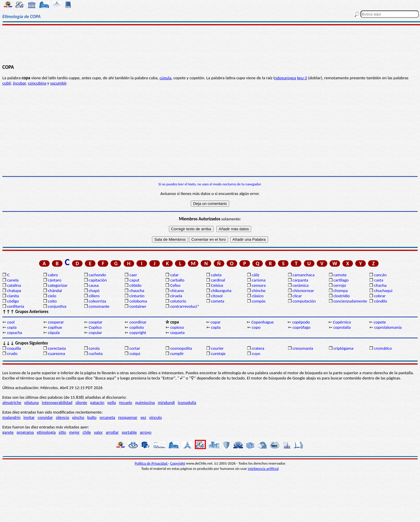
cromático (383, 348)
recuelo (126, 403)
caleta (216, 275)
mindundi (166, 403)
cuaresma (56, 354)
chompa (341, 291)
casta (379, 280)
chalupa (14, 291)
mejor (74, 432)
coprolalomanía (388, 327)
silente (81, 403)
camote (340, 275)
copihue (55, 327)
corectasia (57, 348)
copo (256, 327)
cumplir (177, 354)
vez (143, 417)
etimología (46, 432)
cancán (380, 275)
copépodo (301, 322)
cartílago (341, 280)
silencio (63, 417)
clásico (258, 296)
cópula (54, 333)
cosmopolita (181, 348)
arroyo (146, 432)
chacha (380, 285)
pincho (78, 417)
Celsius (217, 285)
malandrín (11, 417)
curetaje (218, 354)
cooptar (96, 322)
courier (217, 348)
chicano (177, 291)
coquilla (14, 348)
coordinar (138, 322)
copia (12, 327)
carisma (259, 280)
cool (11, 322)
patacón (97, 403)
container (138, 306)
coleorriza (97, 301)
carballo (177, 280)
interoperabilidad (57, 403)
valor (98, 432)
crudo (12, 354)
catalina (14, 285)
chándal (55, 291)
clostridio (342, 296)
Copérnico (342, 322)
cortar (135, 348)
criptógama (343, 348)
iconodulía (187, 403)
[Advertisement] (210, 44)
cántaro (55, 280)
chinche (259, 291)
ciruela (176, 296)
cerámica (301, 285)
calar (175, 275)
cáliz (256, 275)
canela (13, 280)
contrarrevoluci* (185, 306)
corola (94, 348)
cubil (7, 83)
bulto (92, 417)
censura (259, 285)
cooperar (56, 322)
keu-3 (302, 78)
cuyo (256, 354)
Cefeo (175, 285)
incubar (19, 83)
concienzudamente (350, 301)
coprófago (301, 327)
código (13, 301)
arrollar (112, 432)
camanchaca (303, 275)
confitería (15, 306)
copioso (177, 327)
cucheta (96, 354)
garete (8, 432)
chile (87, 432)
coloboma (138, 301)
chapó (94, 291)
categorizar (58, 285)
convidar (45, 417)
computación (304, 301)
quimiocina (145, 403)
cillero (94, 296)
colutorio (178, 301)
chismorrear (303, 291)
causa (94, 285)
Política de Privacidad (152, 463)
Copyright (178, 463)
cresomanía (303, 348)
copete (380, 322)
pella (112, 403)
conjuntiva (57, 306)
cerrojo (340, 285)
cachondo (97, 275)
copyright (138, 333)
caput (134, 280)
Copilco (95, 327)
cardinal (218, 280)
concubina (37, 83)
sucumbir (58, 83)
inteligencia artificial (263, 469)
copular (95, 333)
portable (129, 432)
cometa (218, 301)
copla (216, 327)
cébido (135, 285)
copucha (14, 333)
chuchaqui (383, 291)
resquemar (128, 417)
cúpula (166, 78)
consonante (99, 306)
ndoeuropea (285, 78)
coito (52, 301)
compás (259, 301)
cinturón (137, 296)
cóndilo (381, 301)
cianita (13, 296)
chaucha (137, 291)
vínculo (155, 417)
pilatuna (32, 403)
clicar (297, 296)
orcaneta (107, 417)
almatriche (12, 403)
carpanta (300, 280)
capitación (98, 280)
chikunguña (221, 291)
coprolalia (342, 327)
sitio (62, 432)
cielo (52, 296)
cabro (53, 275)
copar (216, 322)
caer (133, 275)
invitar (29, 417)
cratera (258, 348)
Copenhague (263, 322)
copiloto (137, 327)
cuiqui (135, 354)
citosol (217, 296)
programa (25, 432)
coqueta (177, 333)
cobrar (380, 296)
